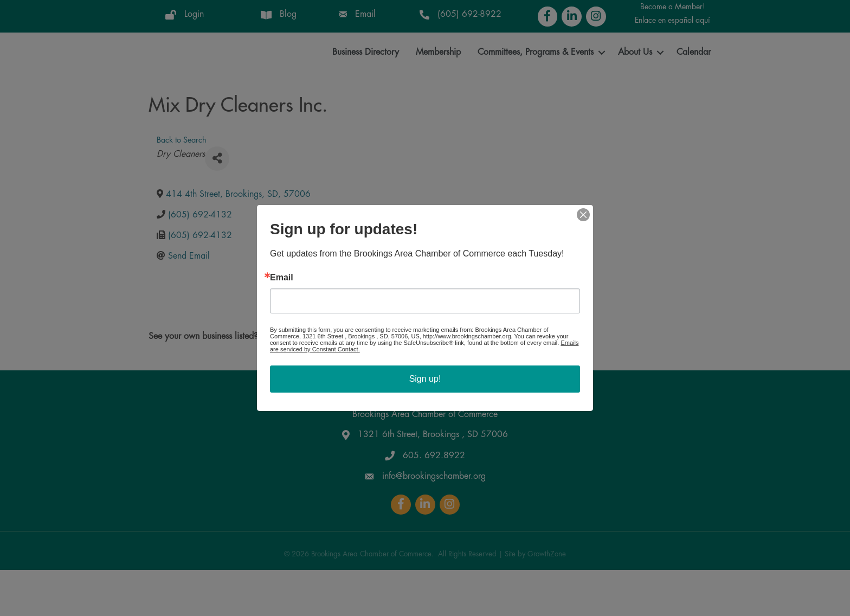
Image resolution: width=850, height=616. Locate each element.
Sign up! (425, 379)
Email (282, 278)
